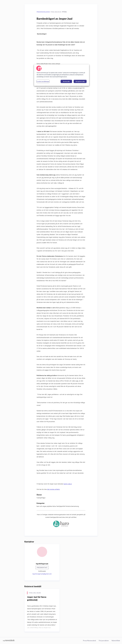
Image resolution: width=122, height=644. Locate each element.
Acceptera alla (80, 81)
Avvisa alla (66, 81)
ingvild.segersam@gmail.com (42, 574)
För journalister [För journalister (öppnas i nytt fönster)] (104, 641)
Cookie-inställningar (43, 81)
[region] (62, 75)
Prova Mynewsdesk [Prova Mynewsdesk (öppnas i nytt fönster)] (89, 641)
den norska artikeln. (54, 489)
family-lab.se (68, 484)
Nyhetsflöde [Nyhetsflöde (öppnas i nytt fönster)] (116, 641)
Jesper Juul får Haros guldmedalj (37, 598)
